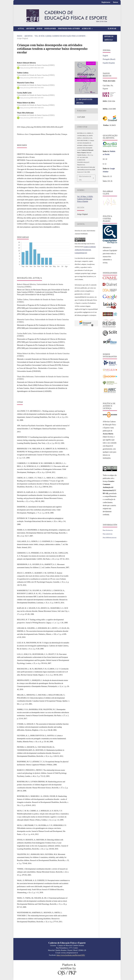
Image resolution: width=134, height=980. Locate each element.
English (105, 56)
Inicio (20, 36)
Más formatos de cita (85, 178)
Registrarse (106, 2)
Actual (21, 29)
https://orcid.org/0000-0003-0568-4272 (32, 108)
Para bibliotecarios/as (110, 538)
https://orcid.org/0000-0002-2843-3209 (32, 68)
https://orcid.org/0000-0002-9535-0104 (32, 88)
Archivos (30, 29)
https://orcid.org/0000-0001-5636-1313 (32, 118)
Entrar (116, 2)
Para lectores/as (108, 530)
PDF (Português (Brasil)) (84, 101)
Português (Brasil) (109, 59)
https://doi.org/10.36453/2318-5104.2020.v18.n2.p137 (42, 127)
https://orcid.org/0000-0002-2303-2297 (32, 78)
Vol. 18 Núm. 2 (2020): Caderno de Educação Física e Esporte (60, 36)
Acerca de (87, 29)
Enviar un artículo (109, 38)
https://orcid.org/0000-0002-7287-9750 (32, 98)
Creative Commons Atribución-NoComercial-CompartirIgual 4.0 (85, 250)
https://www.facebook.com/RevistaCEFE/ (71, 955)
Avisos (39, 29)
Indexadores (50, 29)
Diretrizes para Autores (69, 29)
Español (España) (109, 63)
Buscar (112, 29)
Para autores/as (107, 534)
